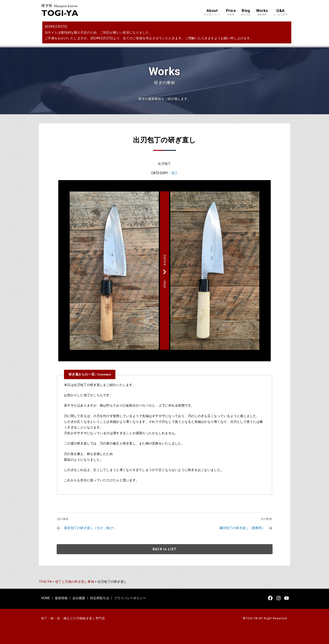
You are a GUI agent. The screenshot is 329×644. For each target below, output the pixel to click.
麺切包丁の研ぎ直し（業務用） (242, 528)
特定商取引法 (100, 598)
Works (262, 12)
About (212, 12)
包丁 (175, 173)
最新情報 (61, 598)
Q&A (280, 12)
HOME (46, 598)
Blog (246, 12)
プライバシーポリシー (130, 598)
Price (231, 12)
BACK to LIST (165, 549)
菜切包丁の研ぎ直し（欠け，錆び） (90, 528)
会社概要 (79, 598)
